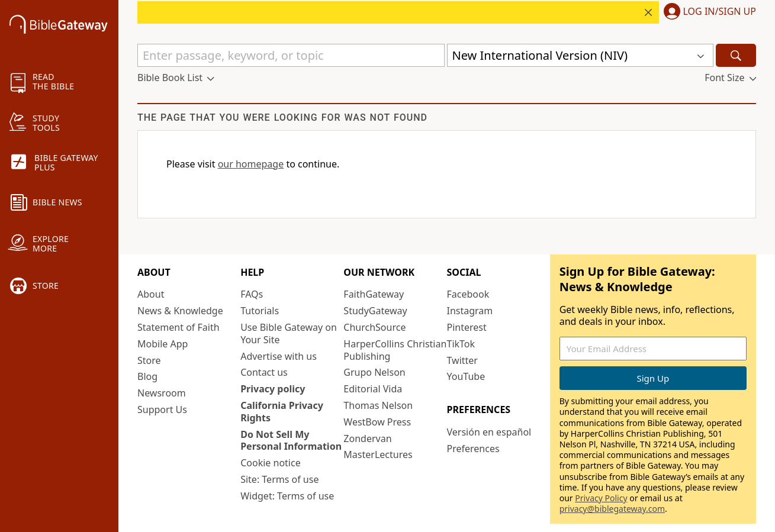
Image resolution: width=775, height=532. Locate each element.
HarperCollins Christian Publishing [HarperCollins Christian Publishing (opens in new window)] (395, 350)
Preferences (473, 449)
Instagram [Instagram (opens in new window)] (470, 311)
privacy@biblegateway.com (612, 509)
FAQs (252, 294)
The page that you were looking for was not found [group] (282, 117)
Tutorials (260, 311)
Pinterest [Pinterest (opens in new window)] (467, 327)
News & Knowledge (180, 311)
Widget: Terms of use (287, 496)
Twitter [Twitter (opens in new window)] (462, 360)
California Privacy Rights (282, 412)
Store (149, 360)
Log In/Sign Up (720, 12)
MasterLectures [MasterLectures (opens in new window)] (378, 454)
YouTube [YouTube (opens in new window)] (466, 376)
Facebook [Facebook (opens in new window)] (468, 294)
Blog (147, 376)
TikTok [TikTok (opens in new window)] (461, 344)
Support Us (162, 410)
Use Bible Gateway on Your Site (289, 333)
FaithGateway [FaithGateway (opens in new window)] (374, 294)
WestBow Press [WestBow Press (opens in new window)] (377, 422)
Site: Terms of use (279, 479)
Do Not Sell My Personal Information (291, 441)
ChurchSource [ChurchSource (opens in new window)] (374, 327)
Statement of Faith (179, 327)
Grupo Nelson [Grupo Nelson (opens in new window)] (374, 372)
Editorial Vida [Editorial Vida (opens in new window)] (373, 389)
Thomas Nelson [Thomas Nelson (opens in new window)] (378, 405)
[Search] (736, 55)
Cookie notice (271, 463)
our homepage (251, 164)
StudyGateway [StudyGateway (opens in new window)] (375, 311)
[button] (708, 12)
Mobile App (163, 344)
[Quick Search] (291, 55)
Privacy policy (273, 389)
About (151, 294)
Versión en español (489, 432)
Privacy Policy (601, 498)
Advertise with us (279, 356)
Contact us (264, 372)
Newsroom (162, 393)
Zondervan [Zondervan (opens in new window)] (367, 439)
